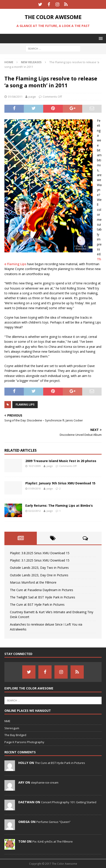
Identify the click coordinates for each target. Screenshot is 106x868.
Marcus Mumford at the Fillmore (33, 582)
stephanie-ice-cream (45, 782)
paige (32, 97)
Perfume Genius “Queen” (53, 822)
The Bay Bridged (15, 735)
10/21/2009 (35, 466)
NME (7, 721)
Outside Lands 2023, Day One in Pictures (39, 575)
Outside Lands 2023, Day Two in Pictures (39, 568)
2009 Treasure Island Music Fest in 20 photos (61, 461)
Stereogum (12, 728)
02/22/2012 (35, 511)
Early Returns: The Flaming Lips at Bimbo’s (59, 505)
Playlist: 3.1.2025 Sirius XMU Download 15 (40, 560)
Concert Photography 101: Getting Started (69, 802)
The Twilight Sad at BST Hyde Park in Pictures (43, 597)
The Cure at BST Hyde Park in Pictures (37, 604)
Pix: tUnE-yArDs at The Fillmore (53, 841)
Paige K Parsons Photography (24, 742)
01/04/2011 (15, 97)
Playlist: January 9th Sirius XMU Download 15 (60, 483)
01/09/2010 (35, 488)
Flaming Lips (25, 404)
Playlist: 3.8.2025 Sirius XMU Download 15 (40, 553)
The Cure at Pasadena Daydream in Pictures (42, 590)
